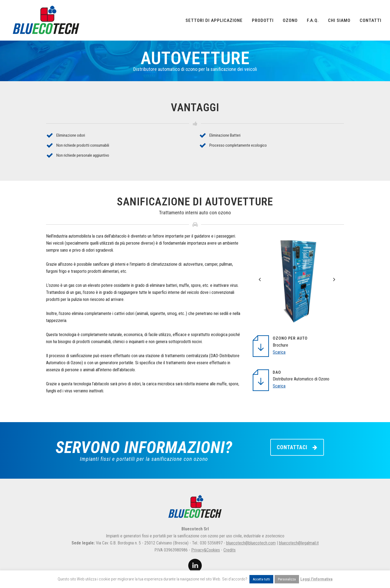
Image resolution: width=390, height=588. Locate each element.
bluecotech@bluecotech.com (251, 543)
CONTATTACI (297, 447)
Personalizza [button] (287, 579)
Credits (230, 550)
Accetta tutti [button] (261, 579)
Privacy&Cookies (206, 550)
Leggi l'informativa (316, 579)
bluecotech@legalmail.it (299, 543)
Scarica (279, 352)
